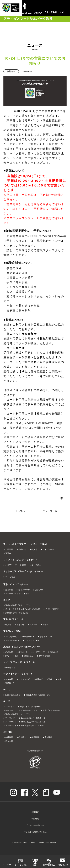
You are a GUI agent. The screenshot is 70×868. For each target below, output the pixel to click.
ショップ (38, 13)
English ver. (26, 13)
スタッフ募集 (51, 12)
